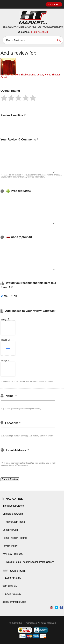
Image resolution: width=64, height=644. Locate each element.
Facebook (61, 607)
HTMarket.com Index (14, 522)
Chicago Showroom (13, 514)
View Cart (54, 4)
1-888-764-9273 (39, 32)
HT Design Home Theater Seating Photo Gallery (28, 562)
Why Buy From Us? (13, 554)
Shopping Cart (10, 530)
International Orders (13, 506)
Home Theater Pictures (15, 538)
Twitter (56, 607)
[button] (4, 98)
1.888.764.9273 (13, 578)
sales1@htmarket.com (14, 602)
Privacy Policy (10, 546)
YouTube (51, 607)
